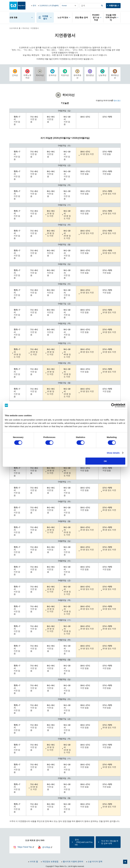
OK (105, 461)
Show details (113, 453)
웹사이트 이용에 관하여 (73, 861)
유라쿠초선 (77, 74)
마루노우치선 (27, 74)
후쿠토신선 (115, 74)
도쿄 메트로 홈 (15, 28)
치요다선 (65, 73)
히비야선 (40, 73)
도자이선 (52, 73)
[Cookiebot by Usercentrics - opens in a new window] (113, 405)
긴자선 (15, 73)
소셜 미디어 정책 (95, 861)
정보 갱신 (117, 101)
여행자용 (113, 6)
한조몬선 (90, 73)
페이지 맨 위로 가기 (125, 862)
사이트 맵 (34, 861)
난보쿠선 (102, 73)
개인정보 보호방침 (50, 861)
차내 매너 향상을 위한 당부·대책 (110, 842)
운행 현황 (13, 17)
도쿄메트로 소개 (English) (49, 6)
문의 (34, 6)
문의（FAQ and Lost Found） (84, 842)
